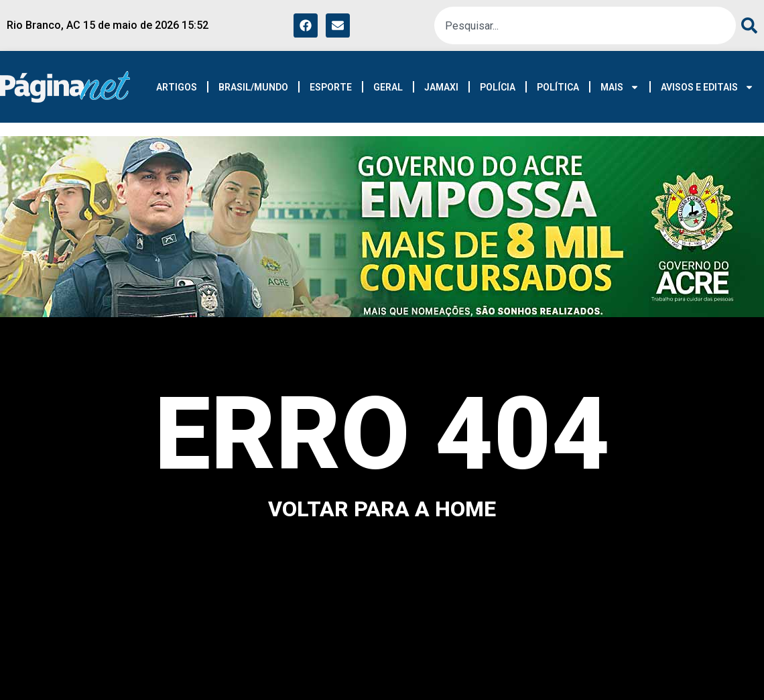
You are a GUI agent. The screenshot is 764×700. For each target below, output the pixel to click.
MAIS (620, 87)
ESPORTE (331, 87)
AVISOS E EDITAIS (707, 87)
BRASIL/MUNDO (253, 87)
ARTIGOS (177, 87)
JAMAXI (441, 87)
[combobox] (585, 25)
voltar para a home (382, 509)
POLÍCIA (498, 87)
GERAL (388, 87)
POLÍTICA (558, 87)
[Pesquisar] (747, 25)
